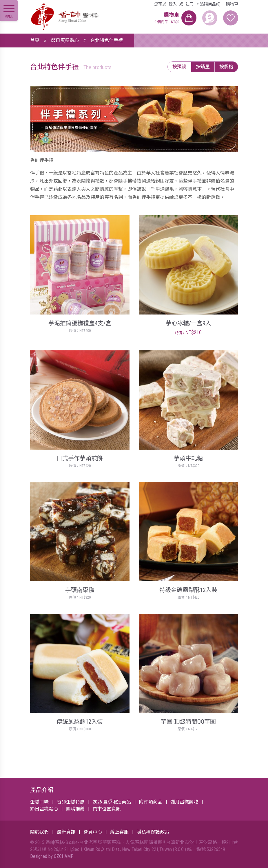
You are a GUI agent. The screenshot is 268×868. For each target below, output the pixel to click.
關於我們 (39, 832)
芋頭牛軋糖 (188, 458)
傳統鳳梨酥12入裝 (80, 722)
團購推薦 (75, 809)
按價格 (226, 67)
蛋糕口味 (39, 802)
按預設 (179, 67)
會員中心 (93, 832)
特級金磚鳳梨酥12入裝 (188, 590)
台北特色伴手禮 (107, 40)
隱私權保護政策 (153, 832)
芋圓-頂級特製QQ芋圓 (188, 722)
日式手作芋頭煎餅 (80, 458)
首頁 (35, 40)
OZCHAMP (64, 856)
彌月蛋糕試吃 (184, 802)
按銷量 (203, 67)
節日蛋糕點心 (65, 40)
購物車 (232, 4)
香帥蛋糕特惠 (71, 802)
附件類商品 (151, 802)
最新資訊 (66, 832)
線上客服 (119, 832)
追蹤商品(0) (210, 4)
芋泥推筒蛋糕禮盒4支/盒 (80, 323)
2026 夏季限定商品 (112, 802)
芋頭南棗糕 (80, 590)
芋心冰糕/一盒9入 (188, 323)
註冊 (189, 4)
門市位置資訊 (107, 809)
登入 (173, 4)
